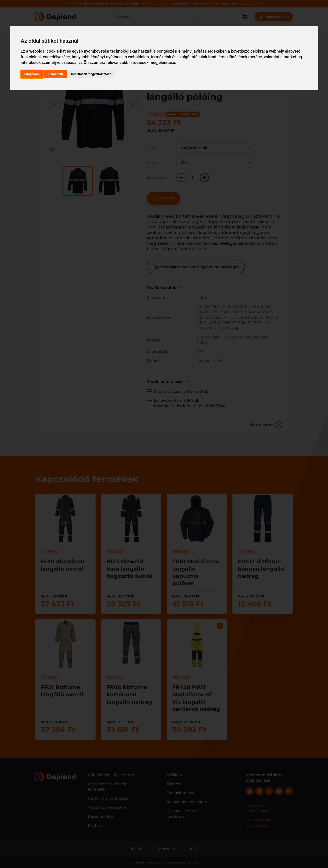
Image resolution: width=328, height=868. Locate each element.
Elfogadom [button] (32, 74)
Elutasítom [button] (55, 74)
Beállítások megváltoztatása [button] (91, 74)
